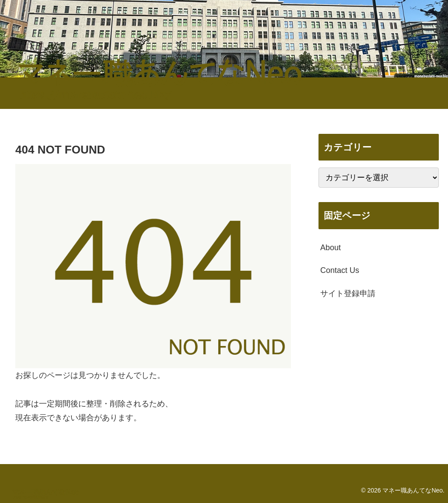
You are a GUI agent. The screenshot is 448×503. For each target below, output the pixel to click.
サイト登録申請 (348, 293)
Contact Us (340, 270)
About (331, 248)
